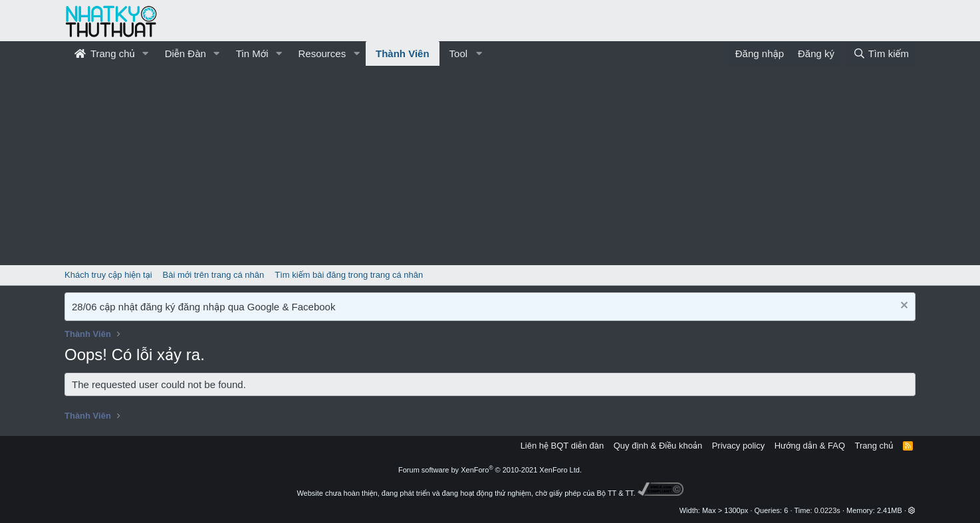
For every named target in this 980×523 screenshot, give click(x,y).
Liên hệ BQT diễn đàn (562, 446)
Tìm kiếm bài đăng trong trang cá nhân (349, 275)
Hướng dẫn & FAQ (810, 446)
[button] (146, 53)
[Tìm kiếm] (881, 53)
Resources (322, 53)
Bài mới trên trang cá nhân (214, 275)
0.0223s (827, 510)
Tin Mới (252, 53)
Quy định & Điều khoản (658, 446)
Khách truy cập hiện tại (108, 275)
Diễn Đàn (185, 53)
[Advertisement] (490, 165)
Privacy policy (738, 446)
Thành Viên (403, 53)
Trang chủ (105, 53)
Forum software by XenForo (490, 470)
